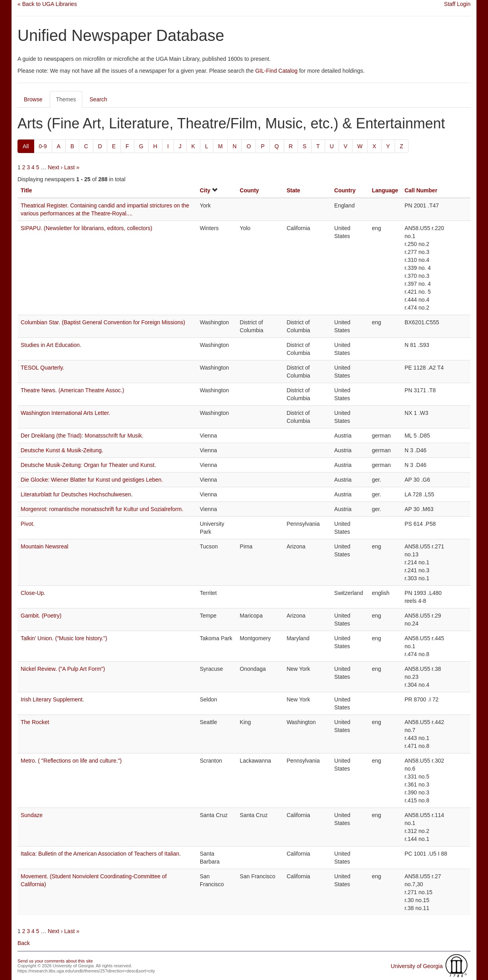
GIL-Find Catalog (276, 71)
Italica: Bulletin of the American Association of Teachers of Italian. (101, 854)
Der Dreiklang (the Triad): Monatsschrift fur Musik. (82, 436)
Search (98, 99)
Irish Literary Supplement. (52, 699)
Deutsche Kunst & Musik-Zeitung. (62, 450)
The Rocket (35, 722)
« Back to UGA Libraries (47, 4)
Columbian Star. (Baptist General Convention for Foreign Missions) (103, 322)
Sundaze (32, 815)
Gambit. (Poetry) (41, 616)
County (249, 190)
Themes (66, 99)
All (26, 146)
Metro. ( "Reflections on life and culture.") (71, 761)
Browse (33, 99)
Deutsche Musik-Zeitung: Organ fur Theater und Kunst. (88, 465)
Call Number (421, 190)
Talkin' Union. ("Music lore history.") (64, 638)
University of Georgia (417, 966)
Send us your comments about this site (55, 961)
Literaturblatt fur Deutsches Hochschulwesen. (77, 494)
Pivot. (28, 524)
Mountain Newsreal (45, 546)
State (293, 190)
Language (385, 190)
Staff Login (457, 4)
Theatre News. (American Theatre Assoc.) (72, 390)
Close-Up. (33, 593)
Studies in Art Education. (51, 345)
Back (24, 943)
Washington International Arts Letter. (65, 413)
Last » (72, 167)
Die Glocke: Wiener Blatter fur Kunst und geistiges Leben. (92, 480)
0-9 (43, 146)
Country (345, 190)
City (205, 190)
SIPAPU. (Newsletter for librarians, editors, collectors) (86, 228)
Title (26, 190)
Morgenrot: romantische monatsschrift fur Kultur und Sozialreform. (102, 509)
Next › (55, 167)
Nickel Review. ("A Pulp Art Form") (63, 669)
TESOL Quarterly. (43, 368)
